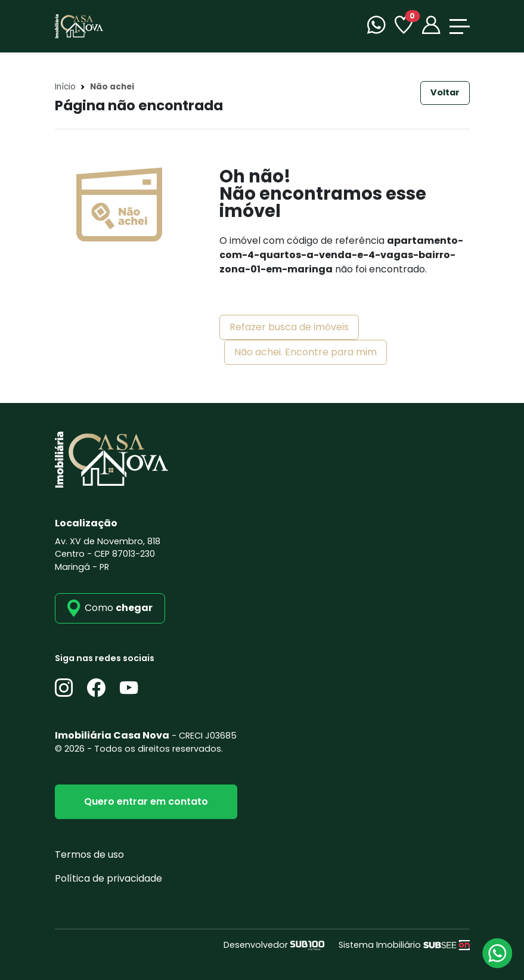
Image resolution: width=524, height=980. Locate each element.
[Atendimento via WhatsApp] (497, 953)
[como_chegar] (110, 608)
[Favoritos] (404, 27)
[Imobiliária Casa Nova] (79, 25)
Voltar (445, 92)
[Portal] (431, 27)
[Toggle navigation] (460, 27)
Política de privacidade (108, 878)
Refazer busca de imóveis (289, 327)
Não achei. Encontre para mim (306, 352)
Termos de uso (89, 855)
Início (65, 87)
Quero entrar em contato (146, 801)
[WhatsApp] (376, 27)
